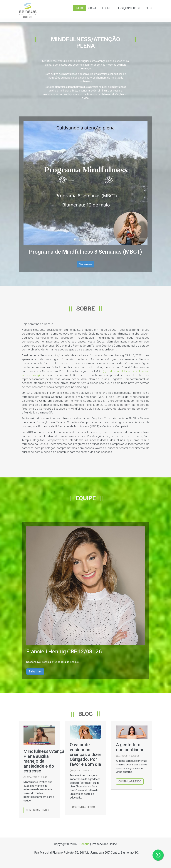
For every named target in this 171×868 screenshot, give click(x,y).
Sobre (93, 8)
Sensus (84, 844)
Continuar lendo (37, 810)
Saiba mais (85, 264)
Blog (149, 8)
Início (79, 8)
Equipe (107, 8)
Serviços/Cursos (128, 8)
